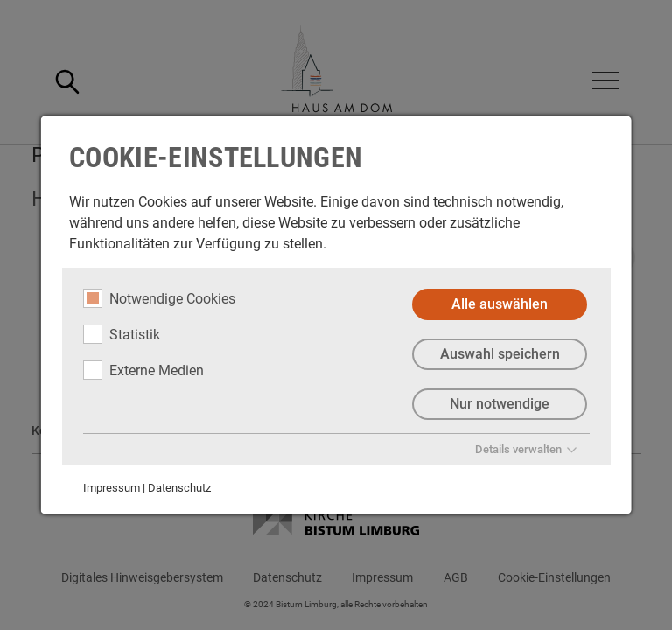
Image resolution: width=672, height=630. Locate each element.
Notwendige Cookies (159, 298)
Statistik (122, 334)
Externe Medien (143, 370)
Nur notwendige (500, 404)
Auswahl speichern (499, 354)
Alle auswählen (500, 304)
